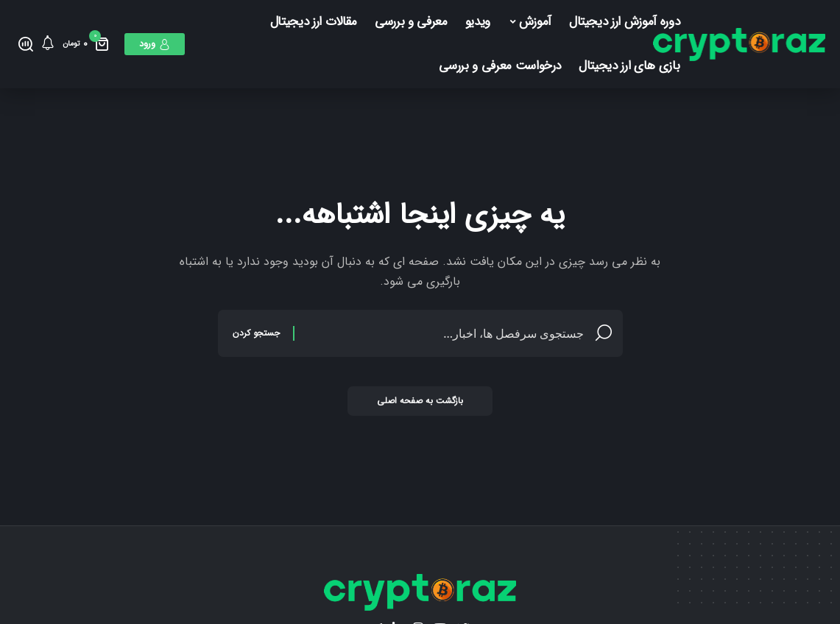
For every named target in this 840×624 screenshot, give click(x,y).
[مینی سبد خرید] (86, 44)
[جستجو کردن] (26, 44)
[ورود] (155, 44)
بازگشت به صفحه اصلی (420, 401)
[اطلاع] (48, 44)
